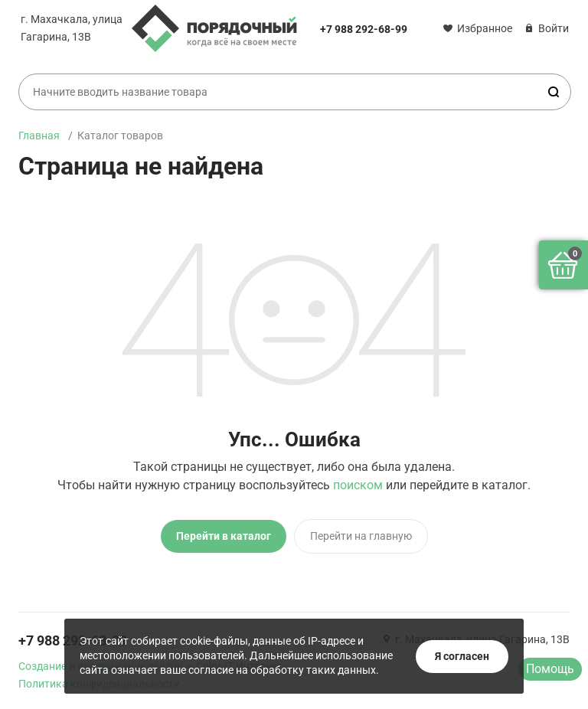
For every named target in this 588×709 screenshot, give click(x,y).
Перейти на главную (361, 536)
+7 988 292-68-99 (364, 29)
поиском (358, 485)
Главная (39, 136)
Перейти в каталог (224, 536)
